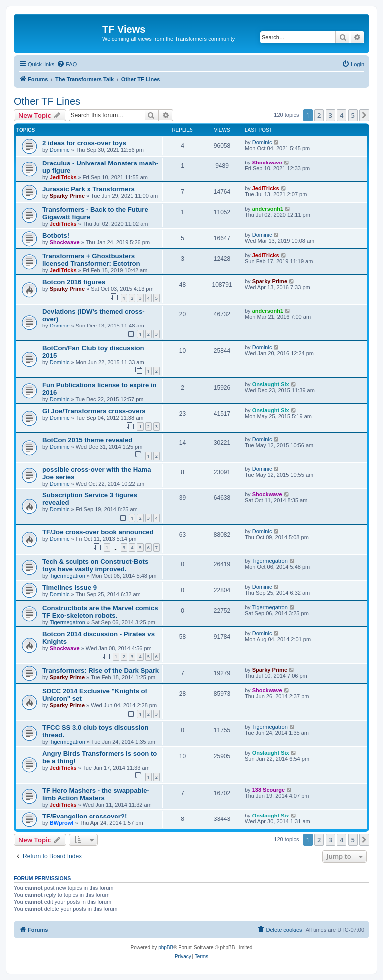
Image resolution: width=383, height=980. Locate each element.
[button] (364, 115)
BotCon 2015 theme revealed (87, 440)
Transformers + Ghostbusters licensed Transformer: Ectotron (91, 260)
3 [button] (330, 115)
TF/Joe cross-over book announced (98, 532)
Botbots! (56, 236)
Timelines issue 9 (70, 587)
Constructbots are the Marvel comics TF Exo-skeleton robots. (100, 612)
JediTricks (63, 177)
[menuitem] (67, 64)
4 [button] (341, 115)
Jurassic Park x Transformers (89, 189)
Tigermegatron (68, 576)
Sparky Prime (67, 196)
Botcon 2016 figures (74, 282)
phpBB (166, 947)
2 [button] (319, 115)
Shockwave (267, 163)
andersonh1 (268, 209)
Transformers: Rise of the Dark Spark (100, 671)
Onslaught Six (271, 384)
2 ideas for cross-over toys (84, 143)
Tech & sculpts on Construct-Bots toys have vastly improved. (95, 565)
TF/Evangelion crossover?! (85, 816)
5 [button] (353, 115)
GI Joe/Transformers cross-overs (94, 411)
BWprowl (62, 823)
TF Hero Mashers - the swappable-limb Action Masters (96, 794)
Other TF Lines (47, 101)
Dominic (60, 150)
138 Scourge (269, 790)
